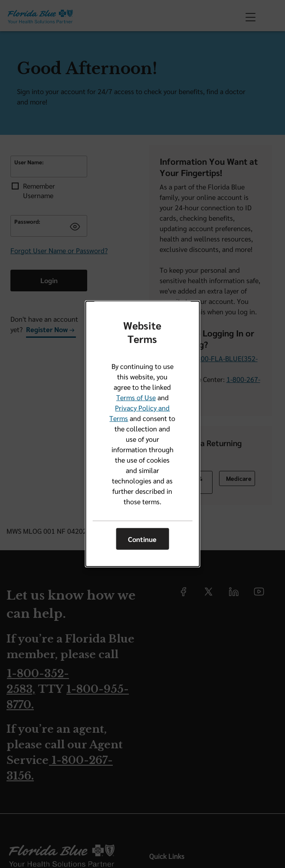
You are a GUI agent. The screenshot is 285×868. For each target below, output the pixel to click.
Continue (142, 539)
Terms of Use (136, 397)
